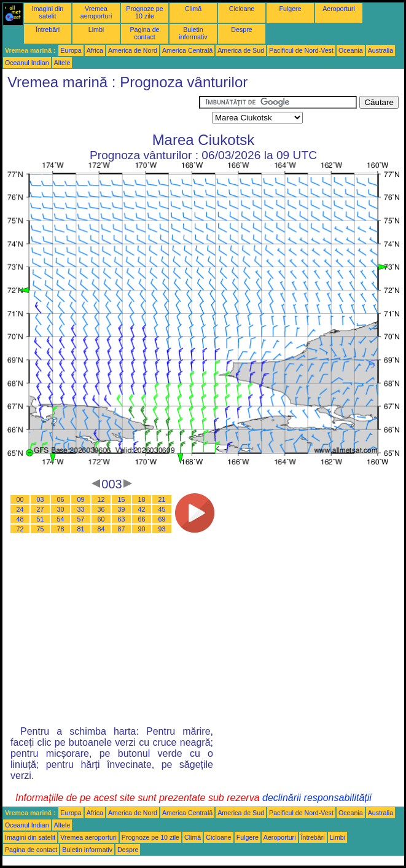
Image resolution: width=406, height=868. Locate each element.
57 (81, 519)
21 (162, 499)
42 (142, 509)
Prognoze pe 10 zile (144, 12)
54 (61, 519)
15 (122, 499)
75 (41, 529)
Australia (381, 50)
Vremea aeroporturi (96, 12)
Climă (193, 9)
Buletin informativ (193, 33)
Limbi (96, 29)
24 (20, 509)
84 (101, 529)
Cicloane (242, 9)
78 (61, 529)
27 (41, 509)
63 (122, 519)
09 (81, 499)
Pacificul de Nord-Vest (301, 50)
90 (142, 529)
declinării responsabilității (317, 798)
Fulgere (290, 9)
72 (20, 529)
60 (101, 519)
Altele (62, 63)
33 (81, 509)
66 (142, 519)
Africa (95, 50)
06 (61, 499)
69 (162, 519)
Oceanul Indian (27, 63)
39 (122, 509)
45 (162, 509)
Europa (71, 50)
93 (162, 529)
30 (61, 509)
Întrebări (48, 29)
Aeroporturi (339, 9)
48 (20, 519)
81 (81, 529)
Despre (241, 29)
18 (142, 499)
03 (41, 499)
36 (101, 509)
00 (20, 499)
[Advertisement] (101, 111)
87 (122, 529)
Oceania (351, 50)
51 (41, 519)
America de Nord (133, 50)
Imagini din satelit (48, 12)
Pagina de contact (145, 33)
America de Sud (241, 50)
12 (101, 499)
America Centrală (187, 50)
